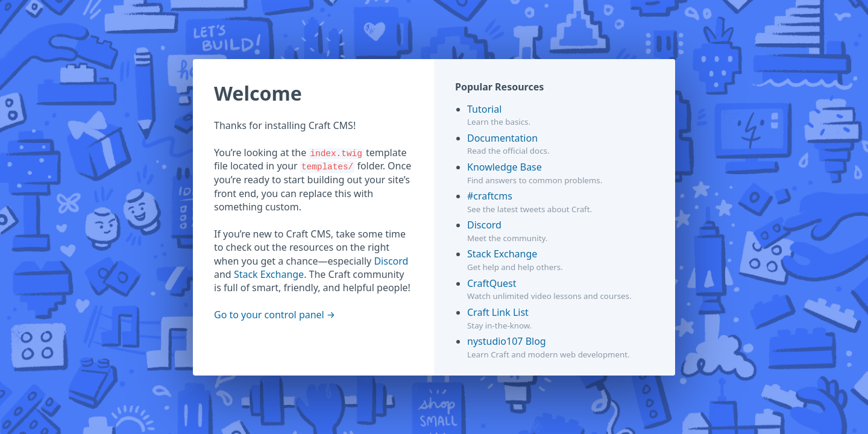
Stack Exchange (269, 274)
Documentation (502, 138)
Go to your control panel (269, 315)
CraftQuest (492, 283)
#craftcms (490, 196)
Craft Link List (498, 312)
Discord (391, 261)
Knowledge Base (505, 167)
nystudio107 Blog (507, 341)
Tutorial (484, 109)
